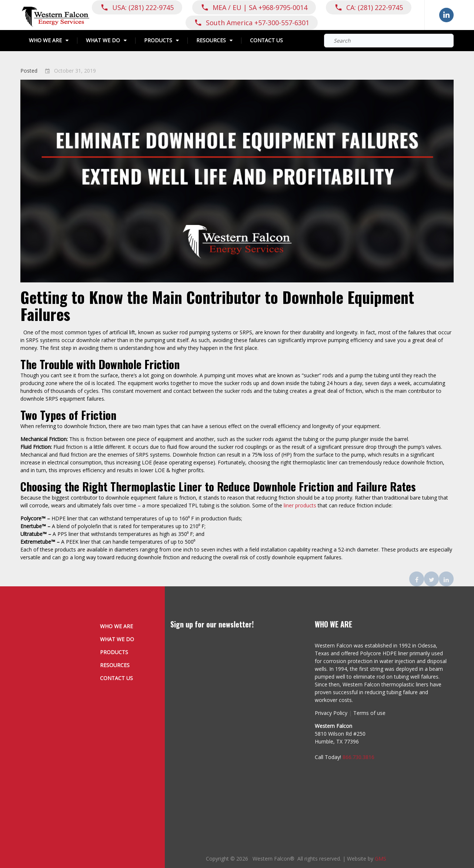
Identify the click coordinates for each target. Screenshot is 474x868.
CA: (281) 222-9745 (375, 7)
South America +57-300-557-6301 (258, 23)
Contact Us (266, 41)
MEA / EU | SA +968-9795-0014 (260, 7)
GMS (380, 859)
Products (158, 41)
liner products (300, 505)
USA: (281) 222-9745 (143, 7)
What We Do (103, 41)
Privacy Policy (331, 713)
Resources (211, 41)
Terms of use (369, 713)
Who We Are (45, 41)
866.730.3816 (358, 757)
